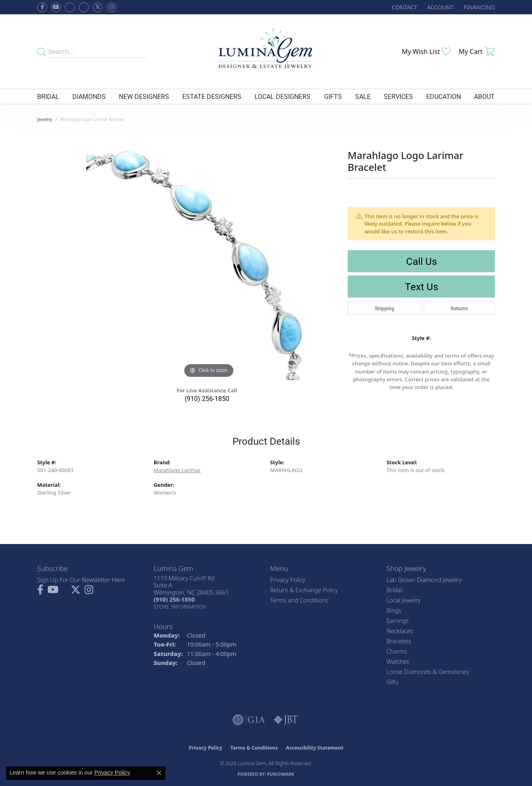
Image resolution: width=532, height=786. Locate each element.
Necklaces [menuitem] (400, 631)
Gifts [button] (333, 96)
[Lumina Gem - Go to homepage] (266, 52)
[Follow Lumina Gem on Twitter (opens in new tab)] (98, 7)
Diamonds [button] (89, 96)
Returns (459, 308)
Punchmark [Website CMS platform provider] (281, 774)
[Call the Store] (174, 599)
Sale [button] (363, 96)
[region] (209, 258)
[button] (439, 7)
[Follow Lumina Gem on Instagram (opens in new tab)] (112, 7)
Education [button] (444, 96)
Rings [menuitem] (394, 610)
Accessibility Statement (315, 748)
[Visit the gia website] (249, 720)
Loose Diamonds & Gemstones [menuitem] (428, 672)
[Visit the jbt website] (286, 720)
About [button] (484, 96)
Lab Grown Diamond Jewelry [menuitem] (424, 580)
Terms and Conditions (299, 600)
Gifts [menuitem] (393, 682)
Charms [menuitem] (397, 651)
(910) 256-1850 (207, 398)
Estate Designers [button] (212, 96)
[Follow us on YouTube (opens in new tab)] (56, 7)
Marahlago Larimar (177, 470)
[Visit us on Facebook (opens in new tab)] (70, 7)
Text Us (421, 287)
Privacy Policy (288, 580)
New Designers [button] (144, 96)
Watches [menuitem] (398, 662)
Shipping (384, 308)
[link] (404, 7)
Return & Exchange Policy (304, 590)
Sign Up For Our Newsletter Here (81, 580)
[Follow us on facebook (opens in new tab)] (42, 7)
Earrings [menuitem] (398, 621)
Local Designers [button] (283, 96)
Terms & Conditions (254, 748)
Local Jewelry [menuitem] (403, 600)
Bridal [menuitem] (394, 590)
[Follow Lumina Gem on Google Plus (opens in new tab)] (84, 7)
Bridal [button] (48, 96)
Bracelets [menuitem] (399, 641)
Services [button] (398, 96)
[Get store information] (180, 607)
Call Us (421, 261)
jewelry (45, 119)
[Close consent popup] (159, 773)
